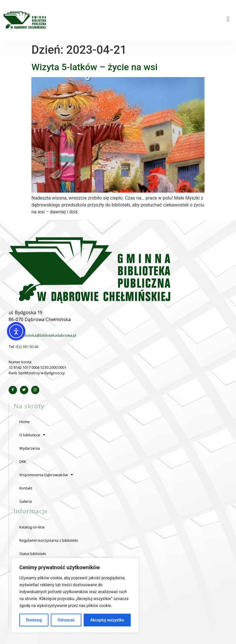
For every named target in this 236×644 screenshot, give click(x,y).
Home (25, 422)
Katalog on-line (32, 527)
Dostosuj (34, 620)
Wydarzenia (30, 448)
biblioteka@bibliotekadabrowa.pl (48, 335)
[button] (228, 19)
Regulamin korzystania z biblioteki (49, 540)
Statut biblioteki (33, 554)
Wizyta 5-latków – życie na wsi (94, 67)
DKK (23, 461)
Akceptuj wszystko (107, 620)
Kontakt (26, 488)
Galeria (26, 501)
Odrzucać (66, 620)
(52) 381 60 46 (27, 347)
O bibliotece (32, 435)
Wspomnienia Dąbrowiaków (46, 475)
